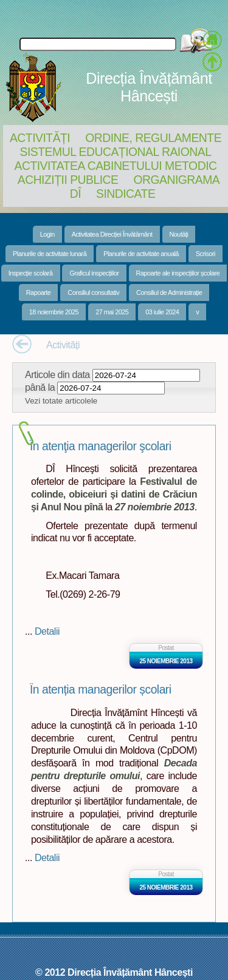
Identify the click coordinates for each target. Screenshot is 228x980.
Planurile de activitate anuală (141, 254)
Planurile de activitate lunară (50, 254)
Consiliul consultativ (93, 292)
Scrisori (206, 254)
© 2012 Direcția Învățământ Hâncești (114, 972)
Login (47, 234)
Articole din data (57, 374)
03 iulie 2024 (162, 312)
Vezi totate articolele (61, 401)
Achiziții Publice (68, 180)
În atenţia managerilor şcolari (101, 446)
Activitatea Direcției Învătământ (112, 234)
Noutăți (179, 234)
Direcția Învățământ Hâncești (149, 87)
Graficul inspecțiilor (94, 273)
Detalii (47, 631)
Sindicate (126, 194)
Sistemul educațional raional (116, 152)
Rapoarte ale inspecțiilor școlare (178, 273)
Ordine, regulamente (153, 138)
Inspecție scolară (31, 273)
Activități (40, 138)
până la (40, 387)
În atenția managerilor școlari (101, 690)
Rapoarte (39, 292)
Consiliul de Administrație (169, 292)
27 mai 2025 (112, 312)
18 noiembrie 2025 (54, 312)
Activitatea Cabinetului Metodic (115, 166)
